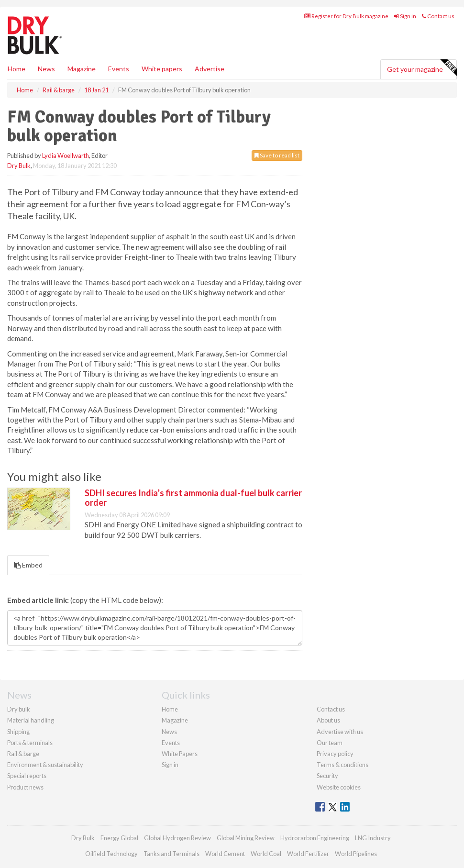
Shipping (18, 732)
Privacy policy (335, 754)
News (169, 732)
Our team (330, 743)
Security (327, 776)
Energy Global (119, 838)
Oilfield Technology (111, 854)
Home (17, 69)
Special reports (27, 776)
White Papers (180, 754)
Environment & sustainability (45, 765)
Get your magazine (422, 68)
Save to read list (277, 155)
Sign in (405, 16)
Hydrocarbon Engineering (315, 838)
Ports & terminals (30, 743)
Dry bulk (19, 709)
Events (119, 69)
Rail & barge (23, 754)
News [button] (46, 69)
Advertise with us (340, 732)
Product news (25, 787)
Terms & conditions (342, 765)
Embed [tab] (28, 565)
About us (328, 720)
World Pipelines (356, 854)
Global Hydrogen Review (177, 838)
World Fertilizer (308, 854)
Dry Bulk (19, 166)
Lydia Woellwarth (66, 156)
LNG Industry (373, 838)
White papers (162, 69)
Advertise (210, 69)
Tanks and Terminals (171, 854)
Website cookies (339, 787)
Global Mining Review (246, 838)
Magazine (82, 69)
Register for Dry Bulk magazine (346, 16)
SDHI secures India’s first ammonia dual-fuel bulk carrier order (193, 498)
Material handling (31, 720)
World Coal (266, 854)
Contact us (438, 16)
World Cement (225, 854)
